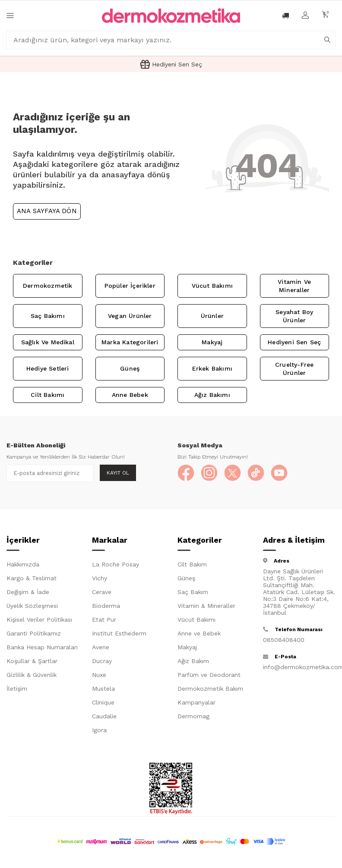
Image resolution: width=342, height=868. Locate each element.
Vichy (100, 579)
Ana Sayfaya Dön (47, 211)
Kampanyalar (196, 703)
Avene (101, 648)
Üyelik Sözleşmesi (32, 606)
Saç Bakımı (48, 316)
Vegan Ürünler (130, 316)
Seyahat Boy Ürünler (294, 316)
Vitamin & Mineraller (206, 606)
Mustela (103, 689)
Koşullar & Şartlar (32, 661)
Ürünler (212, 316)
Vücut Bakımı (212, 286)
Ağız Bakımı (212, 395)
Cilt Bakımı (47, 395)
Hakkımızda (23, 565)
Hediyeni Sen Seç (294, 342)
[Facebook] (186, 473)
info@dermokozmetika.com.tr (299, 667)
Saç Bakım (193, 592)
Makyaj (212, 342)
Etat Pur (104, 620)
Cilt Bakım (192, 565)
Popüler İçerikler (130, 286)
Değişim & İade (28, 592)
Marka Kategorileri (130, 342)
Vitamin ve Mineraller (294, 286)
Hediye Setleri (48, 368)
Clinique (103, 703)
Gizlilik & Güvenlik (32, 675)
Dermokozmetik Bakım (210, 689)
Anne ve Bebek (199, 634)
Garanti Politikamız (34, 634)
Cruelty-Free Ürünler (294, 369)
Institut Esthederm (119, 634)
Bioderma (106, 606)
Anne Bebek (130, 395)
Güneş (130, 368)
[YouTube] (281, 473)
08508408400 (284, 640)
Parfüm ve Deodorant (209, 675)
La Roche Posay (116, 565)
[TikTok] (257, 473)
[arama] (327, 40)
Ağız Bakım (193, 661)
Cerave (102, 592)
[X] (234, 473)
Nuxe (99, 675)
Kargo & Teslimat (32, 579)
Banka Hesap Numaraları (42, 648)
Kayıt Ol (118, 473)
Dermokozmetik (47, 286)
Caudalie (104, 717)
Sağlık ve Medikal (48, 342)
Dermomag (193, 717)
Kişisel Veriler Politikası (39, 620)
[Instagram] (210, 473)
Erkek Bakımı (212, 368)
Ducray (102, 661)
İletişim (17, 689)
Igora (99, 730)
